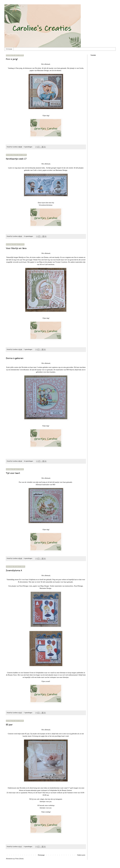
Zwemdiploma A (14, 571)
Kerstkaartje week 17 (16, 159)
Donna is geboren (15, 358)
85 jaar (9, 725)
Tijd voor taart (13, 473)
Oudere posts (81, 855)
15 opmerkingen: (29, 236)
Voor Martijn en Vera (16, 248)
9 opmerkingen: (28, 147)
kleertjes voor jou (46, 801)
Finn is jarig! (12, 59)
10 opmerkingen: (29, 461)
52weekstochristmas (46, 205)
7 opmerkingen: (28, 349)
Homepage (9, 49)
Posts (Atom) (19, 859)
